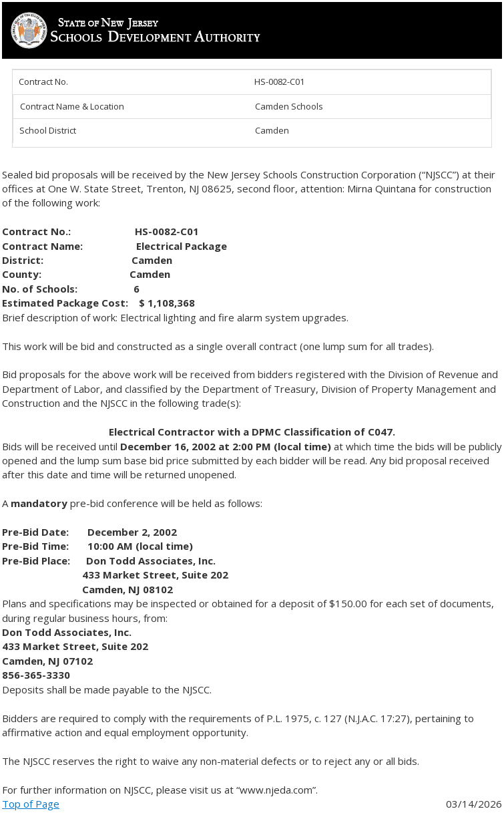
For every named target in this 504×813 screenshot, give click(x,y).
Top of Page (31, 804)
